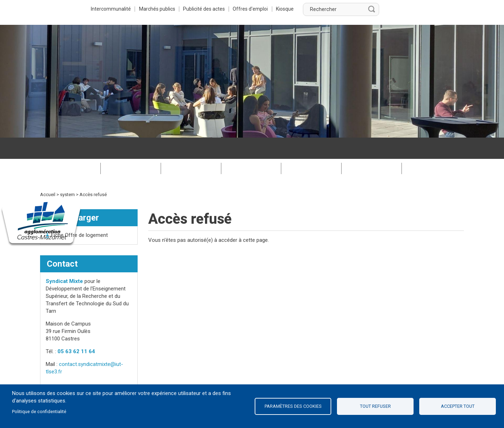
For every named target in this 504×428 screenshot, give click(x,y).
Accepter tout (458, 406)
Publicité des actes (287, 9)
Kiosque (369, 9)
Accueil (48, 173)
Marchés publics (239, 9)
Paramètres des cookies (293, 406)
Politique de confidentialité (39, 412)
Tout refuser (375, 406)
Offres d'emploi (334, 9)
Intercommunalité (192, 9)
